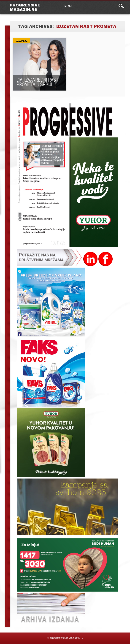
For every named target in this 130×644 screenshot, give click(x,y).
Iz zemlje (22, 41)
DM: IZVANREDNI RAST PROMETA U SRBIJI (38, 82)
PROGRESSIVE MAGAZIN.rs (25, 7)
